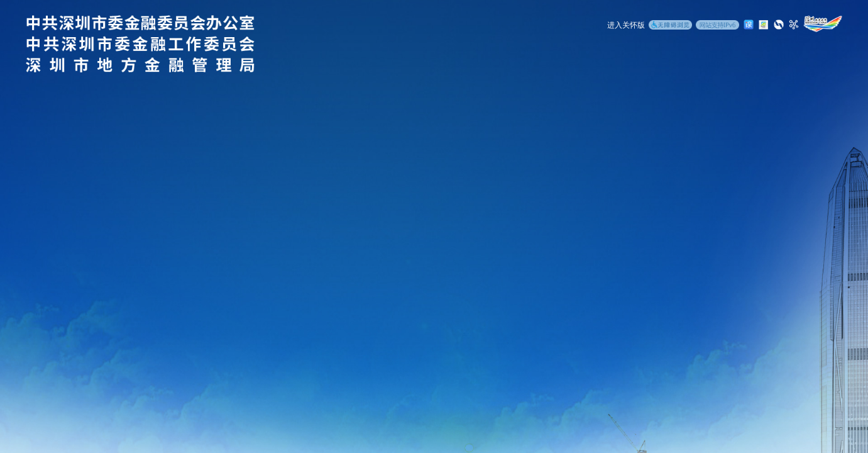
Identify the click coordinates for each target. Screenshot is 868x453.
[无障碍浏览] (670, 26)
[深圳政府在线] (823, 24)
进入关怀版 (626, 25)
